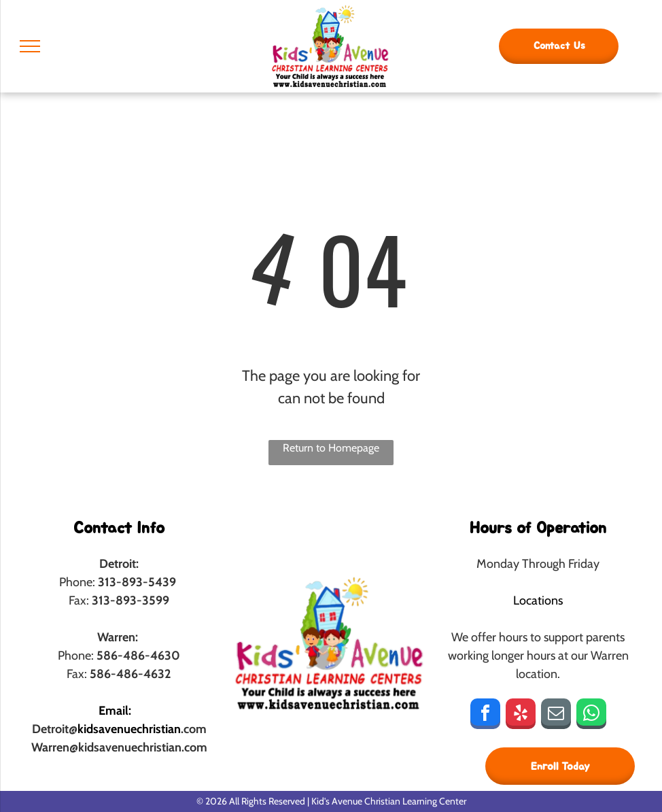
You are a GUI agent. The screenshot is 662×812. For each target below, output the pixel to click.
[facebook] (485, 715)
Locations (538, 600)
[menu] (30, 46)
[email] (556, 715)
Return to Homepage (331, 448)
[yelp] (521, 715)
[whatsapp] (591, 715)
